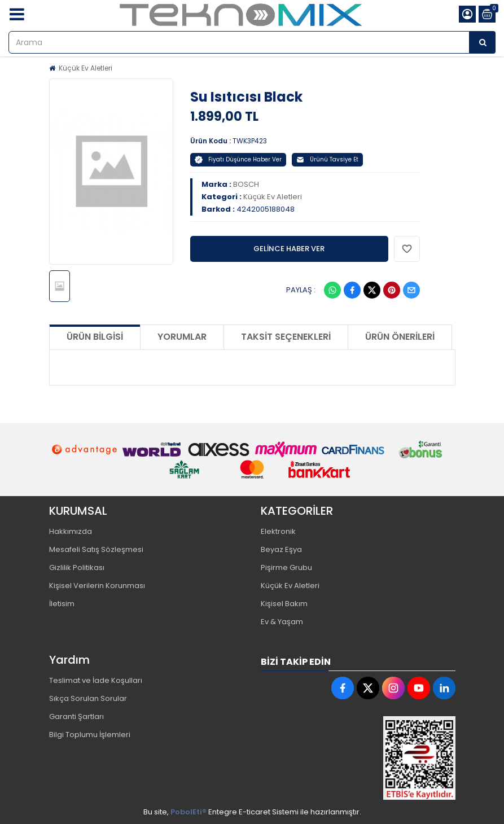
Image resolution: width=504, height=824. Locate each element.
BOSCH (246, 184)
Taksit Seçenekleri (286, 337)
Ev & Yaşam (282, 622)
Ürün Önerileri (400, 337)
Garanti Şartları (76, 716)
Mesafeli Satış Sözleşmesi (96, 549)
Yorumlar (182, 337)
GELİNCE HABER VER (289, 249)
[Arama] (483, 42)
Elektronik (278, 531)
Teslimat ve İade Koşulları (96, 680)
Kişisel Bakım (284, 604)
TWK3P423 (250, 141)
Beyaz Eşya (281, 549)
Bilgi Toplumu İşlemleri (90, 735)
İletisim (62, 604)
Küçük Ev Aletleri (86, 68)
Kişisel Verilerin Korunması (97, 586)
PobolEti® (189, 812)
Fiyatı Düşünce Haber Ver (238, 159)
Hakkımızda (71, 531)
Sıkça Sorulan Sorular (88, 698)
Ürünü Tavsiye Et (327, 159)
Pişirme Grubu (286, 567)
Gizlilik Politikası (77, 567)
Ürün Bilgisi (95, 337)
